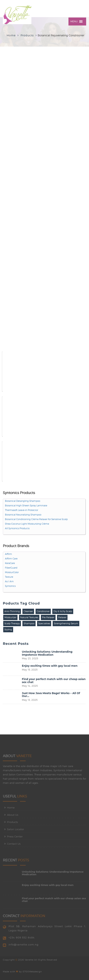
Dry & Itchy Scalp (63, 611)
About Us (13, 816)
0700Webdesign (32, 970)
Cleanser (28, 611)
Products (12, 823)
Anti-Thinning (12, 611)
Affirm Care (11, 559)
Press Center (15, 838)
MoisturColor (12, 572)
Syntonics (10, 586)
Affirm (8, 554)
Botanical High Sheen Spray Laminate (26, 506)
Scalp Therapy (12, 623)
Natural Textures (29, 617)
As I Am (9, 581)
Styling (8, 630)
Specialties (44, 623)
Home (11, 35)
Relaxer (62, 617)
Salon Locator (15, 830)
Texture (9, 577)
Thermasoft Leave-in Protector (21, 510)
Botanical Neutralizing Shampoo (23, 515)
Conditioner (43, 611)
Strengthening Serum (66, 623)
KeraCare (10, 563)
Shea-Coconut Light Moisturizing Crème (27, 524)
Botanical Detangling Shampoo (23, 501)
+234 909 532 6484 (22, 939)
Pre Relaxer (48, 617)
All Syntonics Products (17, 528)
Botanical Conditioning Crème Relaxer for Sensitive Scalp (36, 519)
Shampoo (29, 623)
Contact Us (14, 845)
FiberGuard (11, 568)
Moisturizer (10, 617)
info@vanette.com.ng (23, 946)
